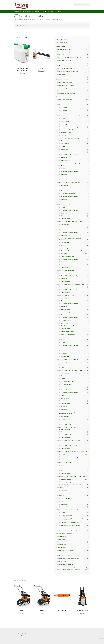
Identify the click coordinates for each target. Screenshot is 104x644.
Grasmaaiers (62, 55)
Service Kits (64, 157)
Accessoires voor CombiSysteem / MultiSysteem (71, 163)
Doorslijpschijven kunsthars (68, 194)
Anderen (63, 422)
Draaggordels (65, 490)
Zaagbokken (64, 409)
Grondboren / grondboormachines (68, 60)
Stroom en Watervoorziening (65, 534)
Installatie (64, 365)
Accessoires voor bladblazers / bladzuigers (70, 138)
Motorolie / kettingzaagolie (68, 482)
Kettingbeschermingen (67, 384)
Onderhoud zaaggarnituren (68, 390)
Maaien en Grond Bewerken (64, 49)
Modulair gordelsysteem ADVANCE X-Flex (71, 493)
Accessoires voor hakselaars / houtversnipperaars (71, 284)
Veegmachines (63, 91)
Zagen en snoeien (62, 547)
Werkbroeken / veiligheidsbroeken (70, 528)
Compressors (63, 536)
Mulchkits (64, 230)
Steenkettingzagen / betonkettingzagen (69, 570)
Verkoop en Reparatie (26, 12)
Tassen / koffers (65, 398)
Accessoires (51, 12)
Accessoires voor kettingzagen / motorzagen (70, 370)
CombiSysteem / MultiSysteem (67, 553)
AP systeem (64, 110)
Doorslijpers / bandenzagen (66, 556)
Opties (63, 368)
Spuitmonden (65, 213)
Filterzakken (64, 124)
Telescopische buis (66, 216)
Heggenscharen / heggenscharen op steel (70, 559)
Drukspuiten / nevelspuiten (66, 52)
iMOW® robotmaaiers (65, 63)
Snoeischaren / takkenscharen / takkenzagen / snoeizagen (74, 567)
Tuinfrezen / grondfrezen (66, 69)
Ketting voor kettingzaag (68, 381)
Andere (63, 119)
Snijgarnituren (65, 265)
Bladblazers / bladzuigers (66, 82)
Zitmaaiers (62, 74)
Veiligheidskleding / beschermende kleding (70, 510)
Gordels (63, 152)
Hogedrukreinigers (64, 88)
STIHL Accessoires (62, 102)
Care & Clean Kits (65, 499)
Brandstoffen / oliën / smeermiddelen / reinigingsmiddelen (74, 476)
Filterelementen (65, 121)
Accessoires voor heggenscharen (67, 295)
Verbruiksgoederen (66, 160)
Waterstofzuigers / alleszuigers (67, 94)
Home (17, 14)
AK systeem (64, 108)
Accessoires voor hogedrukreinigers (68, 312)
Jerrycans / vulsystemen (67, 479)
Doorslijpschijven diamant (68, 191)
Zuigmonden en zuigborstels (68, 132)
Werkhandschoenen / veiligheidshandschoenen (73, 531)
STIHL (43, 12)
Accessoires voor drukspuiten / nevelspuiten (70, 205)
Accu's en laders (65, 144)
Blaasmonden (65, 149)
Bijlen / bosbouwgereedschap (67, 550)
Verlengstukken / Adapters (68, 130)
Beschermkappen (66, 248)
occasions (60, 77)
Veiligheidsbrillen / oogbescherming (70, 522)
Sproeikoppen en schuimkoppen (69, 326)
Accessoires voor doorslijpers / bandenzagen (70, 183)
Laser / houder (65, 387)
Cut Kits (63, 379)
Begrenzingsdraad (66, 362)
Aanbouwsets (64, 141)
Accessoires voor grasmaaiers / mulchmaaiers (71, 221)
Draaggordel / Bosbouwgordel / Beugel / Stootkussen (74, 251)
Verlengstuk (64, 180)
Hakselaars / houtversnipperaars (67, 85)
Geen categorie (61, 46)
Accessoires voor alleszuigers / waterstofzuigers (71, 116)
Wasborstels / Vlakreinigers (68, 334)
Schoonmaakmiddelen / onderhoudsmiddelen (72, 485)
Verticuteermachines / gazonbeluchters (69, 71)
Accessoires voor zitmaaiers (66, 462)
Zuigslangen (64, 135)
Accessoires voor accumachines (67, 105)
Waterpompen (63, 545)
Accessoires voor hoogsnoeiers (67, 337)
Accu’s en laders (65, 373)
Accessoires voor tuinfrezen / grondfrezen (70, 440)
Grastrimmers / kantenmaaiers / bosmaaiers (70, 57)
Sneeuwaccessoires (66, 471)
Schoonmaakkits (65, 323)
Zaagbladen (64, 354)
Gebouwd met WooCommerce (21, 636)
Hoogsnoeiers (63, 561)
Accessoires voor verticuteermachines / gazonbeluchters (73, 451)
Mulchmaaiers (63, 66)
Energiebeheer (63, 539)
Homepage (16, 12)
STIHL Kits (62, 496)
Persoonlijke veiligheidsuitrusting (70, 127)
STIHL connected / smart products (68, 542)
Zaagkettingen (65, 356)
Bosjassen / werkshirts (67, 515)
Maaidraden (64, 254)
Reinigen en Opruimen (63, 80)
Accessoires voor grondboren (66, 270)
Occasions (37, 12)
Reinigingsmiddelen (66, 320)
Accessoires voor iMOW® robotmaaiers (69, 359)
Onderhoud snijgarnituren (68, 256)
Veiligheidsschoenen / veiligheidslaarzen (71, 525)
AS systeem (64, 113)
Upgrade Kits (64, 401)
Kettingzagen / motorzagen (66, 564)
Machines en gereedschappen (67, 99)
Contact (59, 12)
